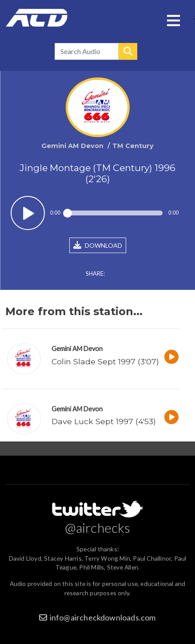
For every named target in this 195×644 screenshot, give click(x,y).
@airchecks (98, 527)
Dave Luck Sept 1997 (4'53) (104, 421)
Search (128, 51)
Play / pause (28, 213)
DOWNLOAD (98, 245)
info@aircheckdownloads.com (103, 617)
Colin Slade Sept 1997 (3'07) (105, 361)
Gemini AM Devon (77, 349)
